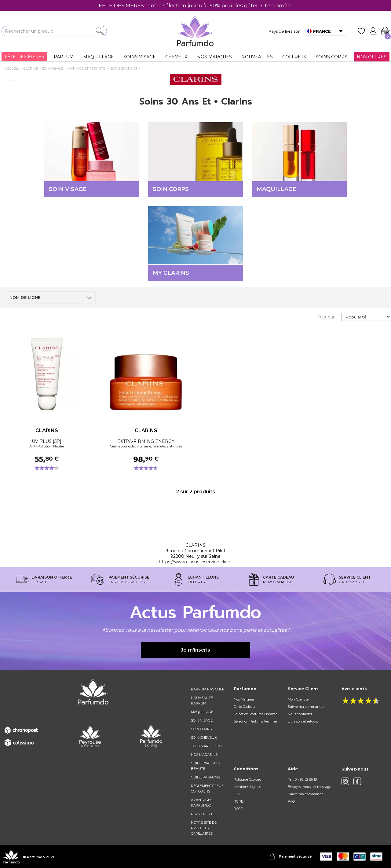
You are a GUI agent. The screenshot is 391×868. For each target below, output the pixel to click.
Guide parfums (205, 777)
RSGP (238, 809)
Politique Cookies (247, 779)
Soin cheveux (204, 737)
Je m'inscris (195, 650)
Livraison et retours (303, 721)
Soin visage (202, 720)
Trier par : (327, 317)
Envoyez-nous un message (309, 787)
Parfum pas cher (208, 689)
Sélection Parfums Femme (255, 721)
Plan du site (203, 814)
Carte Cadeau (244, 707)
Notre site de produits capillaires (204, 828)
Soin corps (201, 729)
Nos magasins (204, 755)
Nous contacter (300, 714)
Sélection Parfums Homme (256, 714)
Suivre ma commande (306, 707)
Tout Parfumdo (206, 746)
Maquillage (202, 712)
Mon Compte (298, 699)
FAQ (291, 801)
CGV (237, 794)
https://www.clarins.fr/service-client (195, 562)
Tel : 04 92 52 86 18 (302, 779)
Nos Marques (244, 699)
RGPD (239, 801)
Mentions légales (247, 787)
